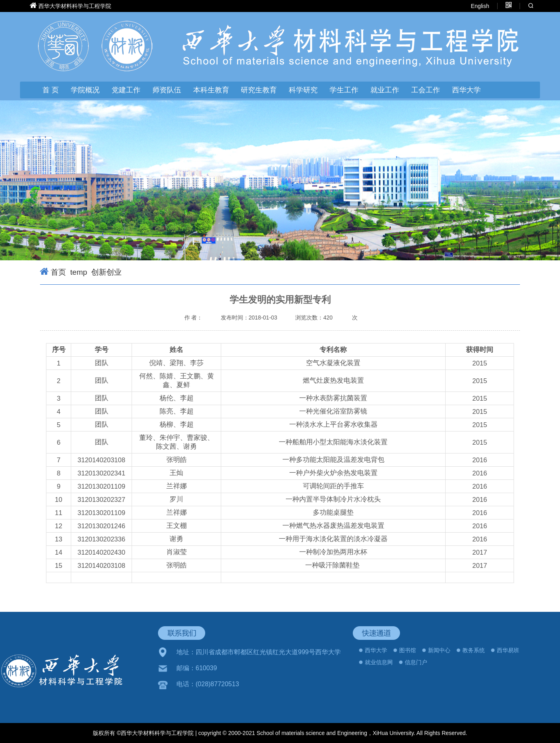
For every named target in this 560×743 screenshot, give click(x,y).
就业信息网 (379, 662)
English (480, 6)
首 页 (51, 90)
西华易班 (508, 650)
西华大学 (466, 90)
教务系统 (474, 650)
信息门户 (416, 662)
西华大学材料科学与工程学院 (75, 6)
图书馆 (408, 650)
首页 (58, 272)
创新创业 (106, 272)
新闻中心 (439, 650)
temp (79, 272)
